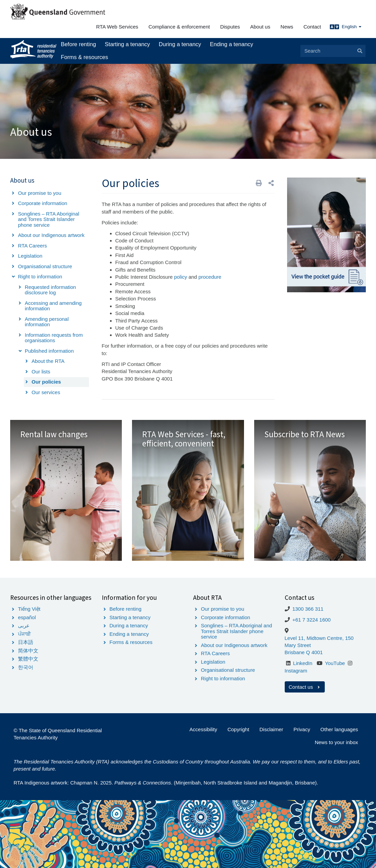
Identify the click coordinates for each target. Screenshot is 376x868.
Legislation (30, 256)
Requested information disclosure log (50, 290)
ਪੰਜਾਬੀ (24, 634)
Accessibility (203, 729)
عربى (24, 625)
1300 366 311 (308, 609)
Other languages (339, 729)
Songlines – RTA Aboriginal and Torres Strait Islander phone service (49, 219)
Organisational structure (45, 266)
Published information (49, 351)
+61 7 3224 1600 (311, 620)
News (287, 27)
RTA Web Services (117, 27)
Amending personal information (47, 322)
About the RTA (48, 361)
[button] (271, 183)
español (27, 617)
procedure (210, 277)
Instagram (296, 671)
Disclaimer (271, 729)
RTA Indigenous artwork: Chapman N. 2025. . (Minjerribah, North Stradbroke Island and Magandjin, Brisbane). (166, 783)
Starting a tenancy (127, 44)
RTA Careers (32, 246)
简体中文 (28, 651)
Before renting (78, 44)
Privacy (302, 729)
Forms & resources (84, 57)
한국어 (26, 667)
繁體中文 (28, 659)
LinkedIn (303, 663)
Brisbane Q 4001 (304, 652)
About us (260, 27)
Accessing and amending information (53, 306)
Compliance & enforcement (179, 27)
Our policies (46, 382)
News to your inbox (336, 742)
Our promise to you (40, 193)
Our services (46, 392)
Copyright (238, 729)
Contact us (305, 687)
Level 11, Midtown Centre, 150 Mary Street (319, 642)
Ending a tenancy (232, 44)
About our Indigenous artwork (51, 235)
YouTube (335, 663)
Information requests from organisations (54, 338)
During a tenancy (180, 44)
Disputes (230, 27)
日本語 (26, 642)
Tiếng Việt (29, 609)
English (352, 27)
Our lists (41, 372)
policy (181, 277)
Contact (312, 27)
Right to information (40, 276)
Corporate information (43, 203)
